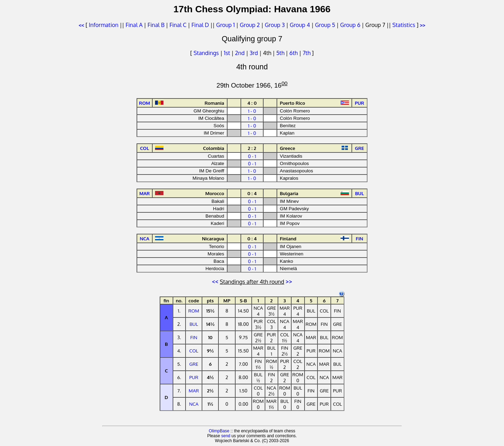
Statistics (404, 25)
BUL (194, 324)
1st (227, 53)
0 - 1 (252, 156)
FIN (194, 337)
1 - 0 (252, 111)
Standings (206, 53)
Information (104, 25)
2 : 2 (252, 148)
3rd (254, 53)
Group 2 (250, 25)
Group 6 (350, 25)
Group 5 (325, 25)
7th (307, 53)
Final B (156, 25)
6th (294, 53)
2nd (241, 53)
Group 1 (226, 25)
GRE (194, 364)
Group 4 (300, 25)
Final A (134, 25)
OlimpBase (219, 431)
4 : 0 (252, 103)
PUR (194, 377)
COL (194, 351)
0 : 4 (252, 193)
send (226, 436)
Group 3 (275, 25)
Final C (178, 25)
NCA (194, 404)
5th (281, 53)
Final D (200, 25)
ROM (194, 311)
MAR (194, 390)
